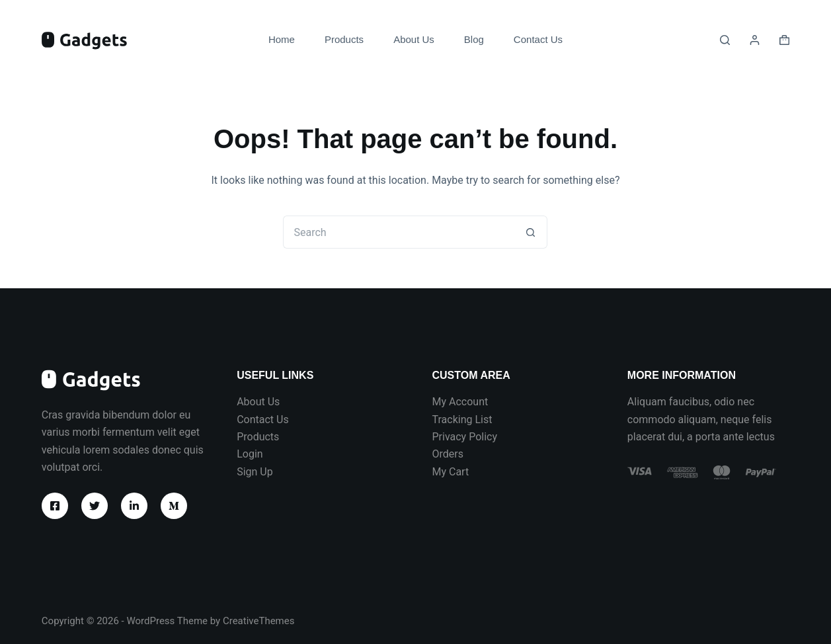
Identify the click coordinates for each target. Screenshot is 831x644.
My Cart (450, 472)
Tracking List (462, 420)
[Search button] (531, 232)
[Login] (755, 40)
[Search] (725, 40)
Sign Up (255, 472)
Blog (474, 39)
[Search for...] (399, 232)
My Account (460, 402)
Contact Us (538, 39)
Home (282, 39)
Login (250, 454)
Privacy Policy (464, 437)
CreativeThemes (259, 621)
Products (344, 39)
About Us (414, 39)
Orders (447, 454)
